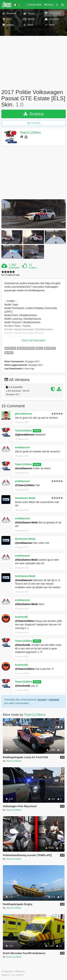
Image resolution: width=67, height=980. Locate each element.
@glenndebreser (25, 435)
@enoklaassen (24, 468)
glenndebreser (24, 414)
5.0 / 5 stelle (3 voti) (10, 275)
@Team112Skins (25, 485)
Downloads (14, 268)
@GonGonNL (23, 645)
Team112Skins (30, 133)
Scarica (34, 114)
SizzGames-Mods (25, 498)
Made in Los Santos (12, 975)
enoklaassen (22, 447)
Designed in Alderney (13, 971)
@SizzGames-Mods (26, 522)
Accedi (42, 700)
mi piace (33, 268)
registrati (54, 700)
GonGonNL (22, 617)
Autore (37, 431)
